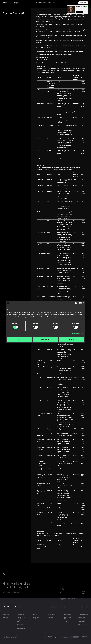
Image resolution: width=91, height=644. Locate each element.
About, (18, 588)
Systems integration (81, 619)
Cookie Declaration (79, 641)
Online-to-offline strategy (82, 624)
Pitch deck (66, 622)
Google (49, 138)
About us (49, 2)
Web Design (5, 616)
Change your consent (42, 59)
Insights (45, 3)
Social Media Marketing (68, 620)
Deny (20, 339)
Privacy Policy (86, 641)
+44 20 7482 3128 (64, 590)
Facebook (84, 599)
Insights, (8, 588)
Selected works (39, 3)
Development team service (22, 620)
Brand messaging (36, 617)
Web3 (18, 622)
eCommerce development (22, 630)
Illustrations (50, 616)
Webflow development (21, 617)
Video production (51, 619)
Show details (76, 334)
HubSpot (49, 82)
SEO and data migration (82, 617)
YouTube (49, 361)
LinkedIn (83, 595)
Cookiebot (68, 63)
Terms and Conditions (71, 641)
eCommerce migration (81, 622)
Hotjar (48, 221)
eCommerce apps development (83, 614)
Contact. (27, 588)
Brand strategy (36, 620)
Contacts (54, 2)
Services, (25, 584)
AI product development (21, 627)
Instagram (84, 593)
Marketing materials (52, 614)
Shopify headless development (83, 623)
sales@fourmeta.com (65, 594)
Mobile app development (21, 623)
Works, (15, 584)
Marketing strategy (67, 614)
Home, (7, 584)
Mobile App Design (6, 614)
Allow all (71, 339)
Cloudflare (50, 103)
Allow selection (45, 339)
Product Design (5, 617)
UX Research (5, 619)
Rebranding (35, 614)
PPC (65, 619)
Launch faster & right (21, 616)
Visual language (36, 619)
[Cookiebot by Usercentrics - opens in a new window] (76, 303)
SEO (65, 616)
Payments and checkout (82, 616)
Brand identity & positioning (38, 616)
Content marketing (67, 617)
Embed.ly (49, 367)
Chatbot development (21, 614)
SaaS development (20, 624)
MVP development (20, 619)
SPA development (20, 626)
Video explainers (51, 617)
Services (74, 3)
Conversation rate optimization (83, 620)
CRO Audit (4, 620)
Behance (83, 597)
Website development (21, 629)
